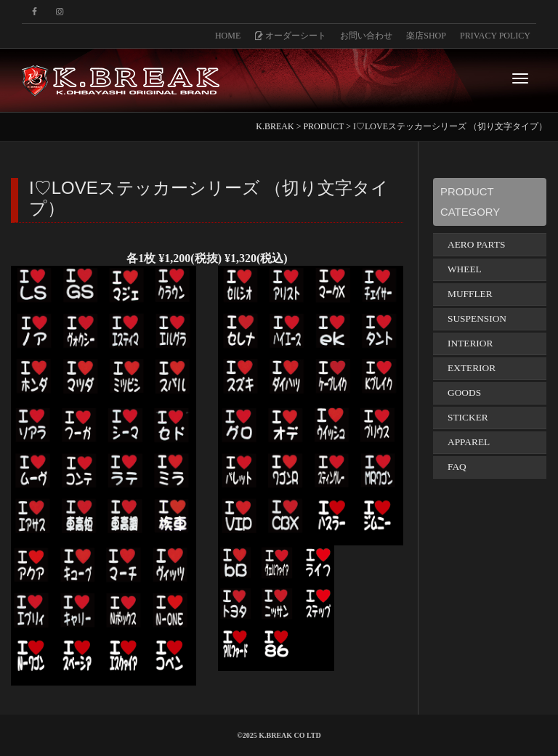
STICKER (468, 417)
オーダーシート (290, 36)
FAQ (457, 467)
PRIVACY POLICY (495, 36)
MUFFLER (470, 294)
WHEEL (465, 269)
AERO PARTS (476, 244)
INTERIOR (470, 343)
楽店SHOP (426, 36)
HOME (228, 36)
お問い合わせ (366, 36)
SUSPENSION (477, 318)
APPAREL (469, 442)
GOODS (464, 393)
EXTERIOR (472, 368)
